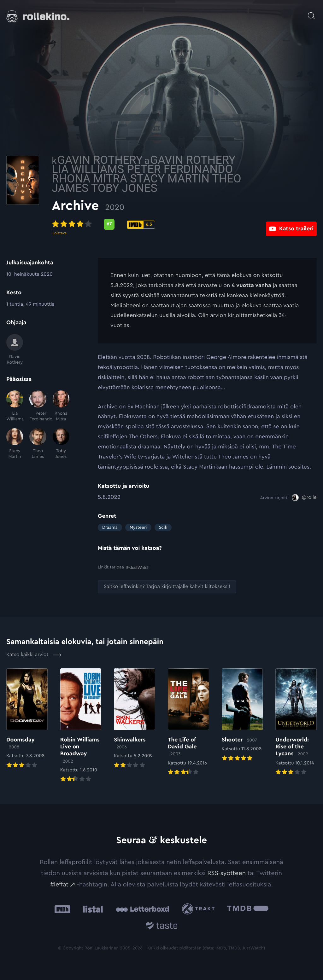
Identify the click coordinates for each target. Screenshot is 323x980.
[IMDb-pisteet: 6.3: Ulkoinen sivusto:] (187, 225)
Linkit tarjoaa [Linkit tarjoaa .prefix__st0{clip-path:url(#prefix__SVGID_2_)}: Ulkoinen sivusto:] (123, 567)
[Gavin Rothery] (15, 350)
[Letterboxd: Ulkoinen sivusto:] (142, 909)
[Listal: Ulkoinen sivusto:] (91, 909)
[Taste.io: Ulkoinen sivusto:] (162, 927)
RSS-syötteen (226, 873)
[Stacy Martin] (15, 444)
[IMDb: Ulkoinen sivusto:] (62, 909)
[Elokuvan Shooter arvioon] (242, 715)
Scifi (163, 527)
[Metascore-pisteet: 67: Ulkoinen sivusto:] (155, 224)
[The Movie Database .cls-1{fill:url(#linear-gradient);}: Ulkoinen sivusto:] (248, 909)
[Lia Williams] (15, 406)
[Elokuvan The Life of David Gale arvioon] (188, 722)
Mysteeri (138, 527)
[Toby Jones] (61, 444)
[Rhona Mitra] (61, 406)
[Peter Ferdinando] (38, 406)
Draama (110, 527)
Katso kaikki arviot (34, 654)
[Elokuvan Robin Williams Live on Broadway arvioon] (81, 726)
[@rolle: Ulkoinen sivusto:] (304, 498)
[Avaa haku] (311, 13)
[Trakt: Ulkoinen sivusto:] (200, 909)
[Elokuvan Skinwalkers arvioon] (135, 719)
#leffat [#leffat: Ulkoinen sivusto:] (59, 884)
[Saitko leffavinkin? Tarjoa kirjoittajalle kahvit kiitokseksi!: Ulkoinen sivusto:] (167, 587)
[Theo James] (38, 444)
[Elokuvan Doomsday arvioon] (27, 719)
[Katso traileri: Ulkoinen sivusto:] (291, 224)
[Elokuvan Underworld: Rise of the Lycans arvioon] (296, 722)
